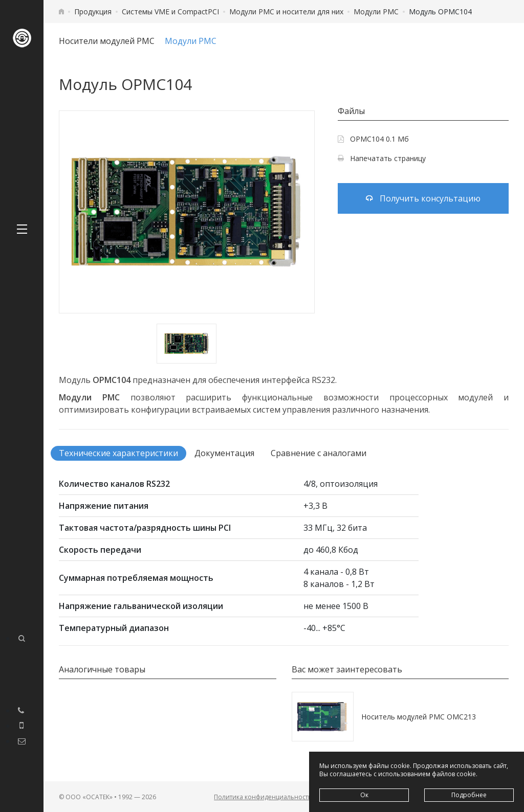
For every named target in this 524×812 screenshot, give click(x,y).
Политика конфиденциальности (263, 797)
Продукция (93, 12)
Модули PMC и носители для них (286, 12)
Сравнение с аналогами (319, 453)
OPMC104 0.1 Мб (373, 139)
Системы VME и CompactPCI (170, 12)
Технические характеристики (118, 453)
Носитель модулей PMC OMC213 (419, 717)
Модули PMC (376, 12)
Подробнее (469, 795)
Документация (224, 453)
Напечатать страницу (382, 158)
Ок (364, 795)
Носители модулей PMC (107, 41)
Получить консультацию (423, 198)
